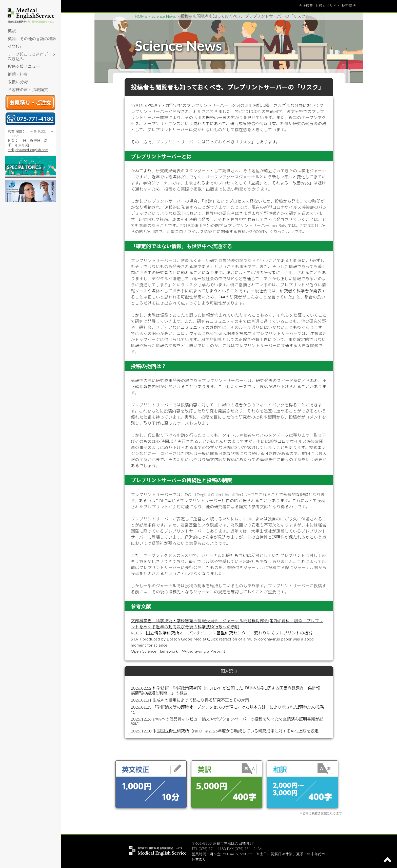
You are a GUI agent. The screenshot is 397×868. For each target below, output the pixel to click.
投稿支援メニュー (24, 66)
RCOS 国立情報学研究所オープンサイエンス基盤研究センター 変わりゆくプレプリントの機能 (222, 633)
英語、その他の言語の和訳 (32, 39)
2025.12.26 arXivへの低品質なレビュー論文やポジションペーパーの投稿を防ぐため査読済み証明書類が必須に (227, 721)
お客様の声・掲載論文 (28, 90)
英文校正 (16, 46)
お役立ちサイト (328, 6)
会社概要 (306, 6)
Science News (164, 16)
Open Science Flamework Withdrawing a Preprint (178, 651)
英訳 (12, 31)
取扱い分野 (18, 82)
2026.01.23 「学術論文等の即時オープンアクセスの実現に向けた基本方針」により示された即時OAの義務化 (227, 709)
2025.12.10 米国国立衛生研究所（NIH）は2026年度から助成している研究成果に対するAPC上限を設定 (225, 731)
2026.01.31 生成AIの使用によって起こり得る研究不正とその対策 (190, 700)
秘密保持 (349, 6)
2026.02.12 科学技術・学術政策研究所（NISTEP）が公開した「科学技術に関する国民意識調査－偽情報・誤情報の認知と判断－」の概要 (227, 690)
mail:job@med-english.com (28, 150)
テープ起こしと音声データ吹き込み (32, 56)
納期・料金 (18, 74)
